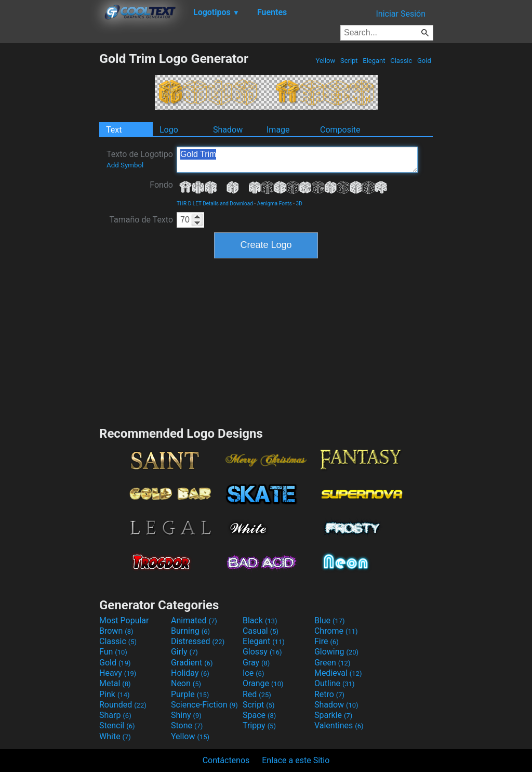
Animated (194, 620)
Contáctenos (226, 760)
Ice (253, 673)
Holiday (190, 673)
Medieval (338, 673)
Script (349, 61)
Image (278, 130)
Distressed (198, 641)
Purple (190, 694)
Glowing (336, 652)
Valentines (339, 725)
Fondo (161, 185)
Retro (329, 694)
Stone (187, 725)
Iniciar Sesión (401, 14)
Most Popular (124, 620)
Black (260, 620)
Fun (113, 652)
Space (259, 715)
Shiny (186, 715)
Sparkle (333, 715)
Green (332, 663)
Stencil (117, 725)
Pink (115, 694)
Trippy (259, 725)
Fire (327, 641)
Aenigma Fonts (275, 204)
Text (114, 130)
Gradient (192, 663)
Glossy (262, 652)
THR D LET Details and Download (215, 204)
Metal (115, 683)
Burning (190, 631)
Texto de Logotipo (140, 159)
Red (257, 694)
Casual (261, 631)
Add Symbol (125, 165)
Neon (186, 683)
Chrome (336, 631)
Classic (401, 61)
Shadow (228, 130)
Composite (340, 130)
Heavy (118, 673)
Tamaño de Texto (141, 220)
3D (299, 204)
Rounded (123, 705)
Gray (256, 663)
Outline (335, 683)
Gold (424, 61)
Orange (263, 683)
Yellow (325, 61)
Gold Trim (297, 160)
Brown (116, 631)
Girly (184, 652)
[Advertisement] (49, 207)
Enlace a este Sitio (296, 760)
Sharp (115, 715)
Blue (330, 620)
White (115, 736)
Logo (169, 130)
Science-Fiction (204, 705)
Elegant (374, 61)
